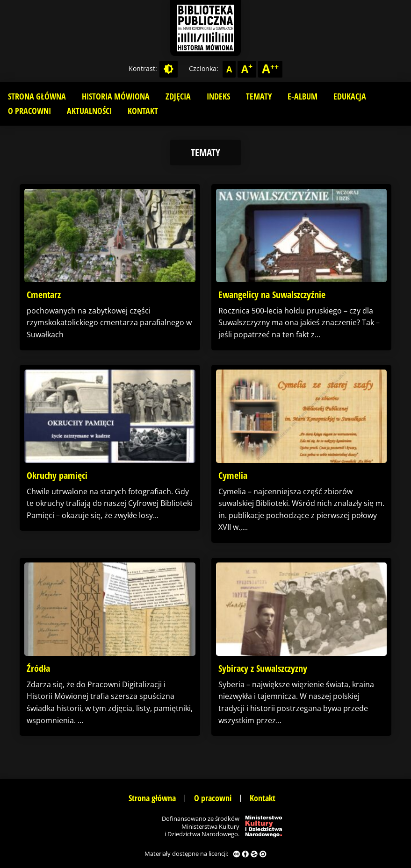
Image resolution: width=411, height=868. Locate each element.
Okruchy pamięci (57, 475)
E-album (303, 96)
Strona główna (37, 96)
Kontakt (143, 111)
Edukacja (350, 96)
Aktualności (89, 111)
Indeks (218, 96)
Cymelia (233, 475)
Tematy (259, 96)
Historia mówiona (116, 96)
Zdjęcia (178, 96)
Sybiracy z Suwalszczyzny (263, 668)
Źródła (38, 668)
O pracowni (29, 111)
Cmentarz (44, 295)
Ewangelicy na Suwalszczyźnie (272, 295)
